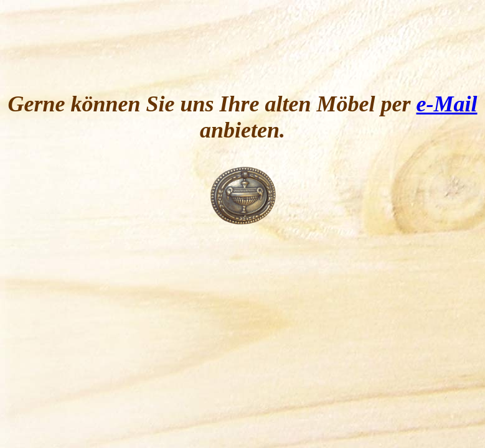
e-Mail (447, 104)
